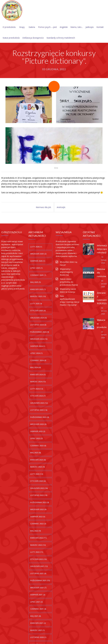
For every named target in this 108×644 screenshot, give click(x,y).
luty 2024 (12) (37, 389)
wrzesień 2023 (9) (38, 424)
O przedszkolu (9, 27)
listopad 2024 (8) (38, 325)
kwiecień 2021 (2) (38, 623)
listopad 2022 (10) (39, 495)
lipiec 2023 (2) (36, 438)
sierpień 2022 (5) (38, 517)
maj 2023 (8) (36, 453)
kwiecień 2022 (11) (38, 538)
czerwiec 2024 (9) (38, 360)
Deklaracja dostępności (33, 38)
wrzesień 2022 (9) (38, 509)
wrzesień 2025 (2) (38, 254)
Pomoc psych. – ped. (48, 27)
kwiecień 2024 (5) (38, 375)
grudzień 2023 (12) (39, 403)
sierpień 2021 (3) (38, 595)
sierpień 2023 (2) (38, 431)
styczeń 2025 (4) (38, 311)
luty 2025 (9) (36, 304)
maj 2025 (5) (36, 282)
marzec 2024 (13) (38, 382)
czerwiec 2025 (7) (38, 275)
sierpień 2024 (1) (38, 346)
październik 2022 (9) (40, 502)
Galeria (32, 27)
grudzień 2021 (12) (39, 566)
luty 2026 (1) (36, 247)
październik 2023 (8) (40, 417)
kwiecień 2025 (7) (38, 289)
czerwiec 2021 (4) (38, 609)
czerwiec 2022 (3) (38, 524)
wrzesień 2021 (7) (38, 588)
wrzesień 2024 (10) (39, 339)
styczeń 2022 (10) (38, 559)
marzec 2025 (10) (38, 296)
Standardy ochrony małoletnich (61, 38)
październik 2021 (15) (40, 580)
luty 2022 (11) (37, 552)
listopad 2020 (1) (38, 637)
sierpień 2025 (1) (38, 261)
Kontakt (100, 27)
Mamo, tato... (77, 27)
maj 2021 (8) (36, 616)
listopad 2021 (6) (38, 573)
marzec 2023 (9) (37, 467)
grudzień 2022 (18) (39, 488)
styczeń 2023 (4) (38, 481)
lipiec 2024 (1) (36, 353)
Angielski (64, 27)
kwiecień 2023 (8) (38, 460)
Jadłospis (90, 27)
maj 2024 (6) (36, 367)
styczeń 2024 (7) (38, 396)
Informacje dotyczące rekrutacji (102, 249)
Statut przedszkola (11, 38)
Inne (56, 168)
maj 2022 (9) (36, 531)
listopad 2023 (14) (39, 410)
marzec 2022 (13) (38, 545)
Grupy (22, 27)
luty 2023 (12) (37, 474)
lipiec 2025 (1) (36, 268)
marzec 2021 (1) (37, 630)
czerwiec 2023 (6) (38, 446)
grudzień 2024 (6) (38, 318)
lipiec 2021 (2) (36, 602)
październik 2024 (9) (40, 332)
